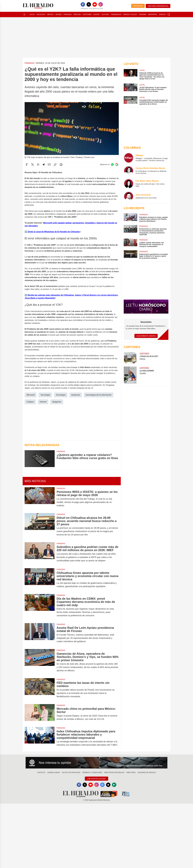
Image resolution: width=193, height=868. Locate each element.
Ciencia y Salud (130, 14)
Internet (43, 402)
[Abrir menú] (24, 14)
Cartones (87, 14)
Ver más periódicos (158, 6)
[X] (89, 4)
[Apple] (108, 785)
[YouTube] (95, 4)
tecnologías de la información (99, 395)
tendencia (76, 395)
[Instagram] (101, 4)
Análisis (77, 14)
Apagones (57, 402)
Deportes (153, 14)
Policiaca (41, 14)
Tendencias (116, 14)
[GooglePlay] (114, 785)
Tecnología (45, 395)
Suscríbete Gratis (146, 336)
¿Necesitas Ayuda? (96, 779)
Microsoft (31, 395)
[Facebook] (83, 4)
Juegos (162, 14)
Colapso (30, 402)
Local (32, 14)
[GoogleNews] (102, 785)
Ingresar (138, 6)
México (50, 14)
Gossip (96, 14)
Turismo (143, 14)
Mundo (59, 14)
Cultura (105, 14)
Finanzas (67, 14)
